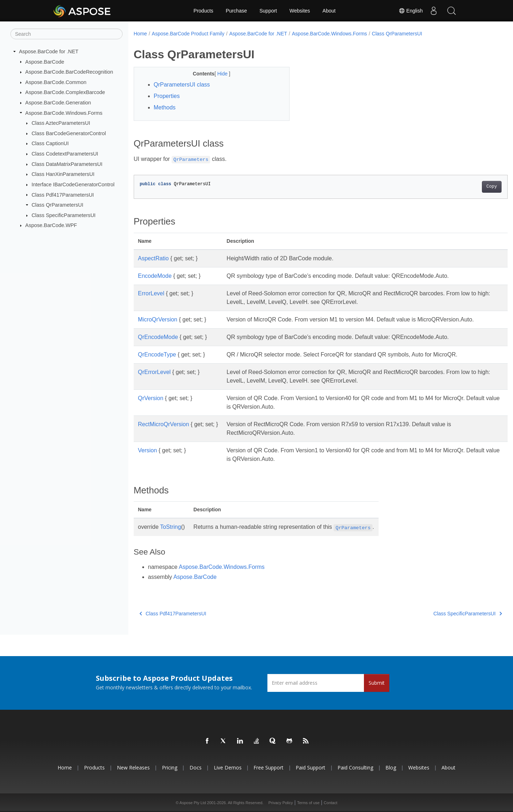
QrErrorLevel (154, 372)
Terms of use (308, 803)
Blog (391, 767)
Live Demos (228, 767)
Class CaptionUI (50, 143)
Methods (165, 107)
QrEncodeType (157, 355)
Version (147, 450)
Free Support (268, 767)
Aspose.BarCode (45, 61)
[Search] (66, 34)
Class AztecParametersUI (61, 123)
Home (140, 34)
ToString (171, 527)
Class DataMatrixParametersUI (67, 164)
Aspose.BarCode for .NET (49, 51)
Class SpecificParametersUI (63, 215)
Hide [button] (218, 74)
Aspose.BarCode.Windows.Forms (64, 113)
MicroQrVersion (158, 319)
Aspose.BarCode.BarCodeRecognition (69, 72)
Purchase (236, 11)
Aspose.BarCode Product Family (188, 34)
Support (268, 11)
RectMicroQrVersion (164, 424)
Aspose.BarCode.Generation (58, 103)
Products (203, 11)
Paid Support (310, 767)
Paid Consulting (355, 767)
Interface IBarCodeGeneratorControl (73, 184)
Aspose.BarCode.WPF (51, 225)
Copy (466, 187)
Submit (377, 683)
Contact (331, 803)
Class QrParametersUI (57, 205)
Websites (300, 11)
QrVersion (151, 398)
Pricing (170, 767)
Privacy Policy (281, 803)
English (411, 11)
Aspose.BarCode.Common (56, 82)
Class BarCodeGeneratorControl (69, 133)
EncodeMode (155, 276)
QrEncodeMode (158, 337)
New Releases (133, 767)
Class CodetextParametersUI (65, 154)
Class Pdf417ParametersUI (63, 195)
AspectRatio (153, 258)
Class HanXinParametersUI (63, 174)
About (329, 11)
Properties (167, 96)
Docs (196, 767)
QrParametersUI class (182, 85)
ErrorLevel (151, 293)
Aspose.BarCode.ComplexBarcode (65, 92)
